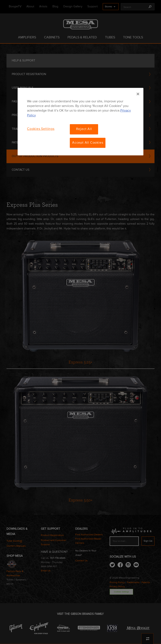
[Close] (138, 94)
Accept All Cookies (88, 143)
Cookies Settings (41, 129)
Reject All (84, 129)
